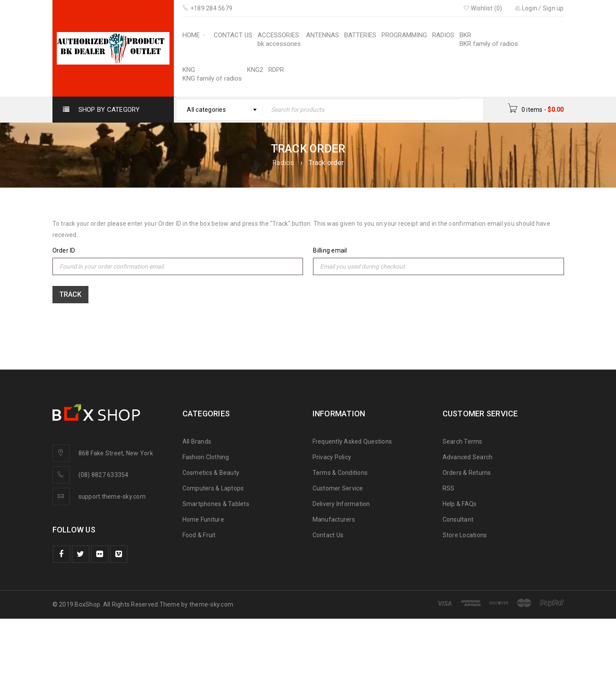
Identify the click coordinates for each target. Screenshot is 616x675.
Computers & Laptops (213, 488)
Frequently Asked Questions (352, 441)
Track (70, 294)
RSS (449, 488)
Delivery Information (341, 504)
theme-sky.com (211, 604)
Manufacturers (334, 519)
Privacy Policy (332, 457)
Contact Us (328, 535)
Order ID (64, 250)
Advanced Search (468, 457)
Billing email (330, 250)
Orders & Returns (467, 473)
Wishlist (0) (483, 8)
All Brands (197, 441)
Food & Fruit (199, 535)
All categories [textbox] (206, 110)
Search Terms (463, 441)
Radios (283, 163)
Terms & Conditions (340, 473)
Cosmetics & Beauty (211, 473)
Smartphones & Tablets (216, 504)
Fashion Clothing (206, 457)
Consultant (458, 519)
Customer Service (338, 488)
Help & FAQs (460, 504)
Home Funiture (203, 519)
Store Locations (465, 535)
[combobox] (219, 110)
